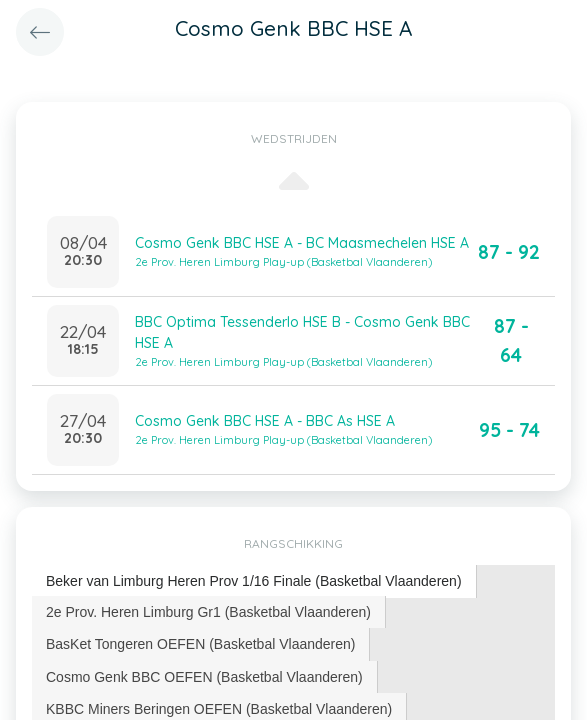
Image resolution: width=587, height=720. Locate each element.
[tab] (254, 581)
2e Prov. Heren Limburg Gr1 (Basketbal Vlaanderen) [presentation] (208, 612)
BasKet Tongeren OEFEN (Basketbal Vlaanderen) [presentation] (200, 644)
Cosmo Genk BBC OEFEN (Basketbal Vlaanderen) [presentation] (204, 677)
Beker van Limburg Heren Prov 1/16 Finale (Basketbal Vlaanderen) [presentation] (254, 581)
